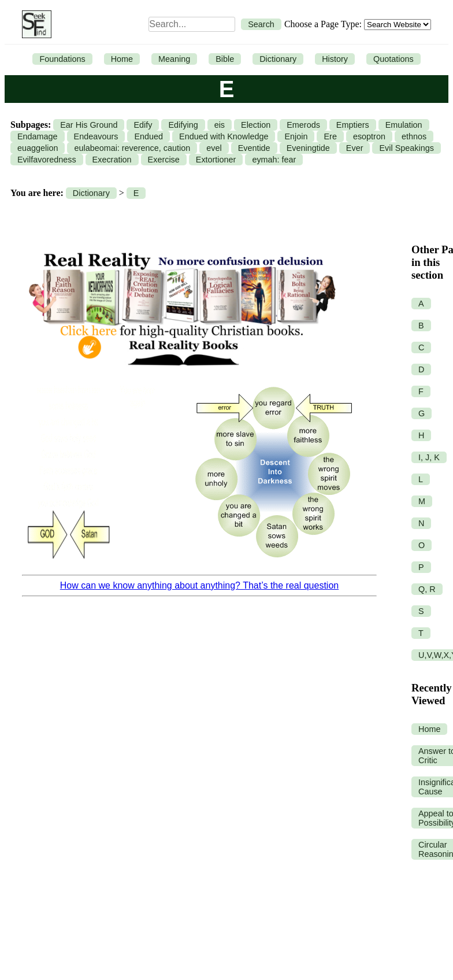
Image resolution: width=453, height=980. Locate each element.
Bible (225, 59)
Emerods (303, 125)
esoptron (369, 136)
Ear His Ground (89, 125)
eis (220, 125)
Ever (355, 148)
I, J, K (429, 457)
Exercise (164, 160)
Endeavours (96, 136)
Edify (143, 125)
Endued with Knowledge (224, 136)
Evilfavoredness (47, 160)
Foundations (62, 59)
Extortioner (216, 160)
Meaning (174, 59)
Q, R (427, 589)
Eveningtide (308, 148)
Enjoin (296, 136)
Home (122, 59)
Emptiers (353, 125)
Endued (148, 136)
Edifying (183, 125)
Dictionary (278, 59)
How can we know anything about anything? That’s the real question (199, 585)
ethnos (414, 136)
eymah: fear (274, 160)
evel (214, 148)
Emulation (404, 125)
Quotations (393, 59)
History (335, 59)
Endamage (38, 136)
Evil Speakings (406, 148)
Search (261, 24)
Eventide (254, 148)
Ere (330, 136)
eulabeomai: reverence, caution (132, 148)
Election (256, 125)
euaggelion (38, 148)
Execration (112, 160)
